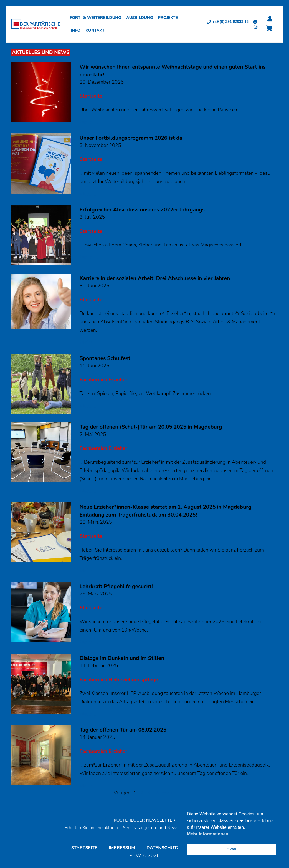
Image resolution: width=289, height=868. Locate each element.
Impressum (122, 848)
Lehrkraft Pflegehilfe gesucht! (116, 587)
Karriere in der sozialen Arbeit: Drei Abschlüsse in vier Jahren (155, 278)
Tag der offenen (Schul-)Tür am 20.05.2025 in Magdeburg (151, 427)
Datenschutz (163, 848)
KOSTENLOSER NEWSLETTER (144, 820)
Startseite (84, 848)
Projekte (169, 18)
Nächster (165, 793)
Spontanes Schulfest (105, 358)
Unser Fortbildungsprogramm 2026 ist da (131, 138)
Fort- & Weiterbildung (97, 18)
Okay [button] (231, 849)
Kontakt (96, 30)
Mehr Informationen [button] (208, 834)
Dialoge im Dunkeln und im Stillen (122, 658)
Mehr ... (89, 122)
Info (77, 30)
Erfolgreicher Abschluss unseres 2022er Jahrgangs (142, 210)
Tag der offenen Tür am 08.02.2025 (123, 730)
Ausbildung (141, 18)
